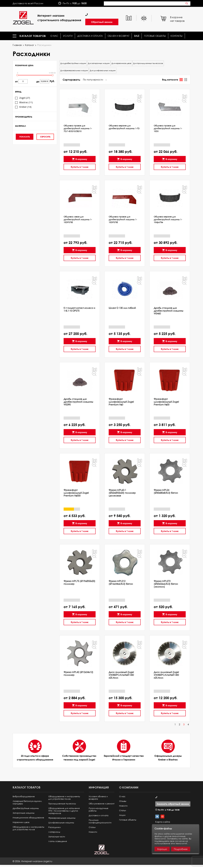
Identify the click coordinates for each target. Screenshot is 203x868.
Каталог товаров (33, 36)
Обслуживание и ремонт (102, 804)
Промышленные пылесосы (62, 804)
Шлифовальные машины (61, 823)
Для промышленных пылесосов (148, 63)
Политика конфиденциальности (100, 821)
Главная (17, 45)
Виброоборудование (24, 796)
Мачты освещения (58, 841)
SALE (137, 36)
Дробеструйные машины (26, 808)
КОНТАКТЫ (176, 36)
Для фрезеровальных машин (74, 70)
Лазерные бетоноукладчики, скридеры (27, 802)
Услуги (68, 36)
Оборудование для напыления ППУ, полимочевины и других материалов (64, 811)
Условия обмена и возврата (98, 798)
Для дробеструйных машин (73, 63)
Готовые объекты (155, 36)
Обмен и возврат (118, 36)
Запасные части (57, 837)
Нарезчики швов (21, 822)
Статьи (92, 827)
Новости (93, 832)
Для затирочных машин (99, 63)
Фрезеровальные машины (62, 818)
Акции (122, 815)
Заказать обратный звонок (173, 804)
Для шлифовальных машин (103, 70)
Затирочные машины (24, 813)
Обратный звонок (102, 22)
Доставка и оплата (90, 36)
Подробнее (181, 849)
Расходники (54, 827)
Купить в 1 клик (80, 166)
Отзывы (123, 801)
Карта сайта (163, 822)
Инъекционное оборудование (28, 818)
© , (32, 861)
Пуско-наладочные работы (98, 810)
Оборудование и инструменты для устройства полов (28, 828)
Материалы (54, 832)
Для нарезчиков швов (121, 63)
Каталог (29, 45)
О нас (54, 36)
